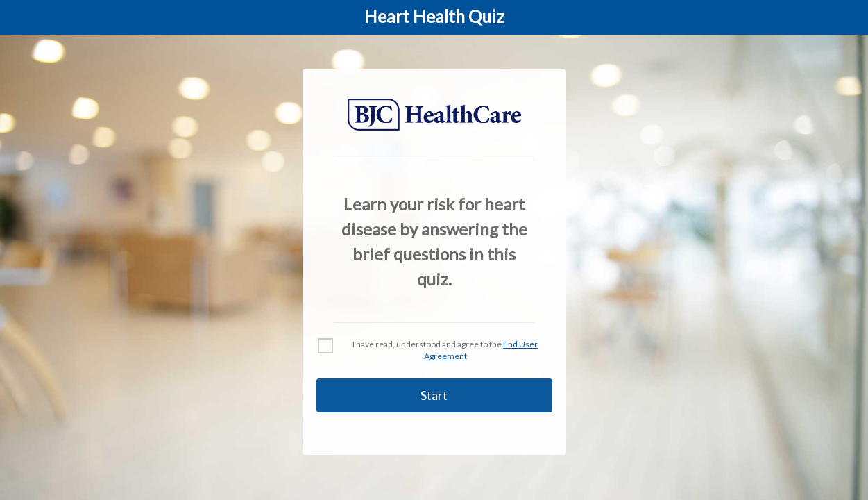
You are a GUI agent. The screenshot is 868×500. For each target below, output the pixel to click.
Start (434, 395)
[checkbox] (434, 351)
